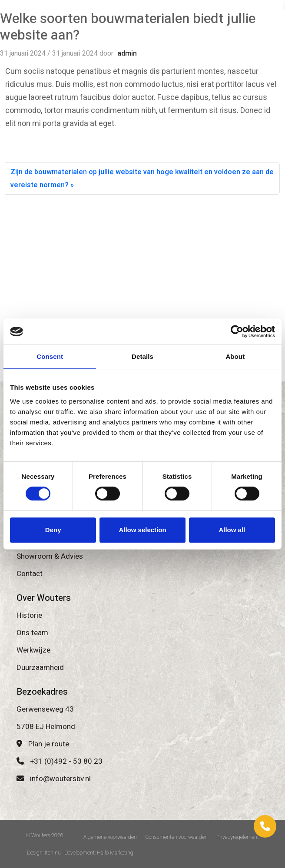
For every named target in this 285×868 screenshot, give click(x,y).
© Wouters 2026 (45, 835)
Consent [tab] (50, 356)
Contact (30, 574)
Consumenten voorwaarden (177, 837)
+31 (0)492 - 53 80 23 (60, 761)
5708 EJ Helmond (46, 727)
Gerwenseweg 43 (45, 709)
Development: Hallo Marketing (99, 853)
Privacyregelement (238, 837)
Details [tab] (142, 356)
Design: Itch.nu (44, 853)
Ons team (32, 633)
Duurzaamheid (40, 668)
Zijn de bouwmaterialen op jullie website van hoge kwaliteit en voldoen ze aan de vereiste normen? (142, 179)
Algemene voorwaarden (110, 837)
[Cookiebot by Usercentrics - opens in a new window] (237, 331)
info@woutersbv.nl (54, 779)
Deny (53, 530)
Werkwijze (33, 650)
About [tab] (235, 356)
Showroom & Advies (50, 556)
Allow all (232, 530)
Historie (29, 615)
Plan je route (43, 744)
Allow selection (142, 530)
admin (127, 53)
